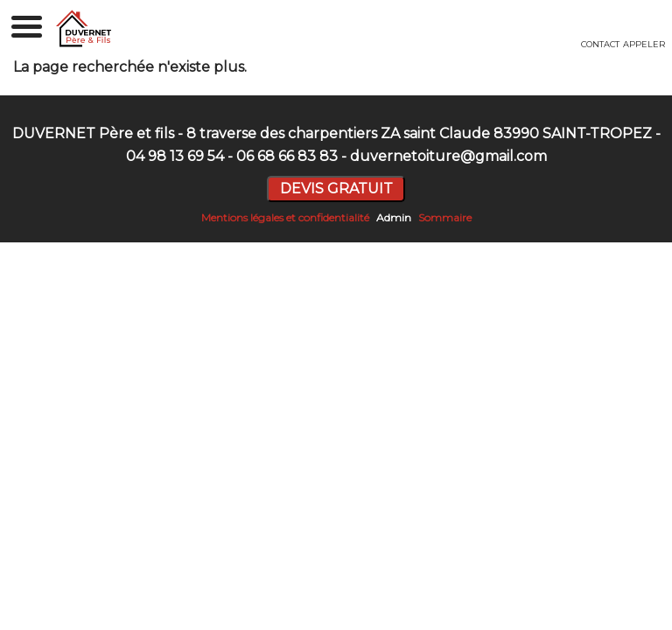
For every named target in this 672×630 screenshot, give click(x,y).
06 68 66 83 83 (287, 156)
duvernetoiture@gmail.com (448, 156)
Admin (394, 217)
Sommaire (445, 217)
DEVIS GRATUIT (336, 189)
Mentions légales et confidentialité (285, 217)
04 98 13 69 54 (175, 156)
